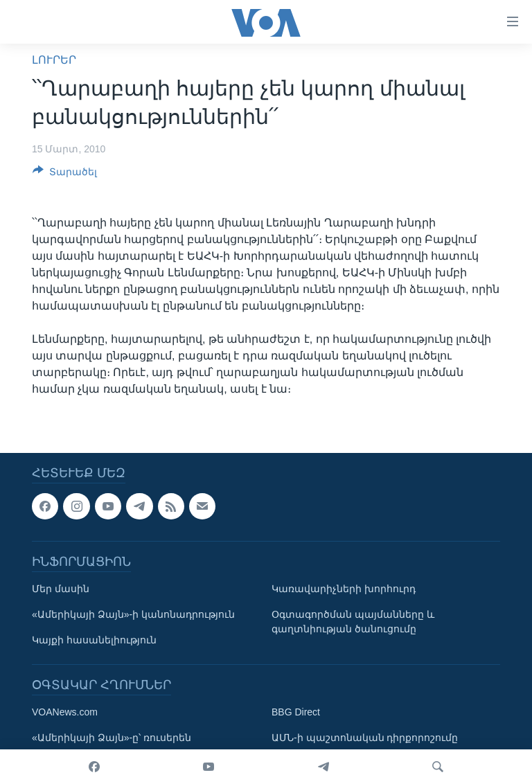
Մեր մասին (61, 589)
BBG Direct (296, 712)
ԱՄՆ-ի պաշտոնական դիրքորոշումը (365, 738)
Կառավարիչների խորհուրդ (344, 589)
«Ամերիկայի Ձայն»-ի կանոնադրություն (133, 614)
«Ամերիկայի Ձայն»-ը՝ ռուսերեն (112, 738)
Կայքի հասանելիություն (94, 640)
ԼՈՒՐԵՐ (54, 60)
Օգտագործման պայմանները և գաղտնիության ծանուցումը (353, 622)
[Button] (65, 174)
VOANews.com (65, 712)
